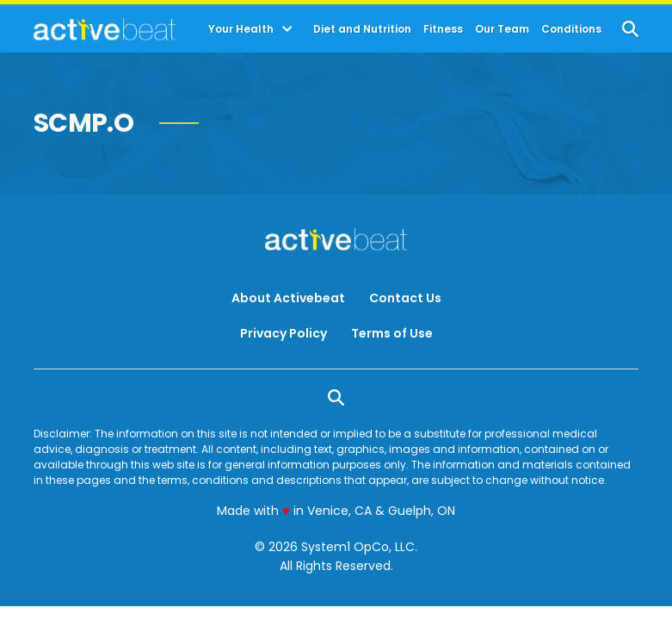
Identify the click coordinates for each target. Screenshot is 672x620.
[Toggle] (287, 29)
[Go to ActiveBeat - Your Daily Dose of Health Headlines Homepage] (105, 29)
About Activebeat (288, 298)
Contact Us (405, 298)
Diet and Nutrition (362, 29)
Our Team (502, 29)
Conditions (571, 29)
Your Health (241, 29)
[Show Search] (630, 29)
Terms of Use (392, 333)
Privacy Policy (284, 333)
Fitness (443, 29)
